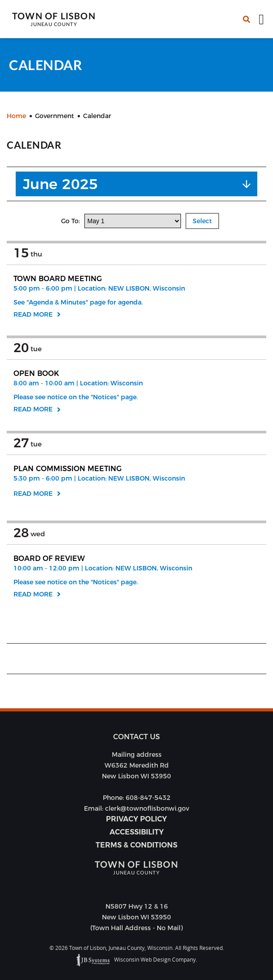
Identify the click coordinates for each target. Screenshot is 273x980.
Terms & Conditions (136, 845)
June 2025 (60, 184)
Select (202, 221)
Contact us (136, 737)
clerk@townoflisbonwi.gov (147, 808)
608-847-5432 (148, 798)
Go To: (71, 221)
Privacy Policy (136, 819)
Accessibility (137, 832)
